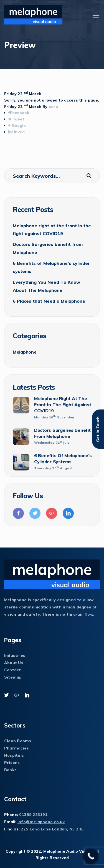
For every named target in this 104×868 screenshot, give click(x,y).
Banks (10, 770)
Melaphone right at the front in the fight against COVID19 (52, 230)
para (53, 107)
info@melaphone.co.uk (41, 822)
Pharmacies (17, 748)
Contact (13, 670)
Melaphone (25, 352)
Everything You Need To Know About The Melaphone (46, 286)
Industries (15, 655)
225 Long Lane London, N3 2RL (52, 829)
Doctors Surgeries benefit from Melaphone (48, 248)
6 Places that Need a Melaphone (49, 301)
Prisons (12, 763)
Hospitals (14, 755)
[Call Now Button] (91, 856)
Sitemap (13, 677)
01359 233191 (33, 815)
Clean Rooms (18, 741)
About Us (14, 663)
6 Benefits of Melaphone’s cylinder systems (51, 267)
